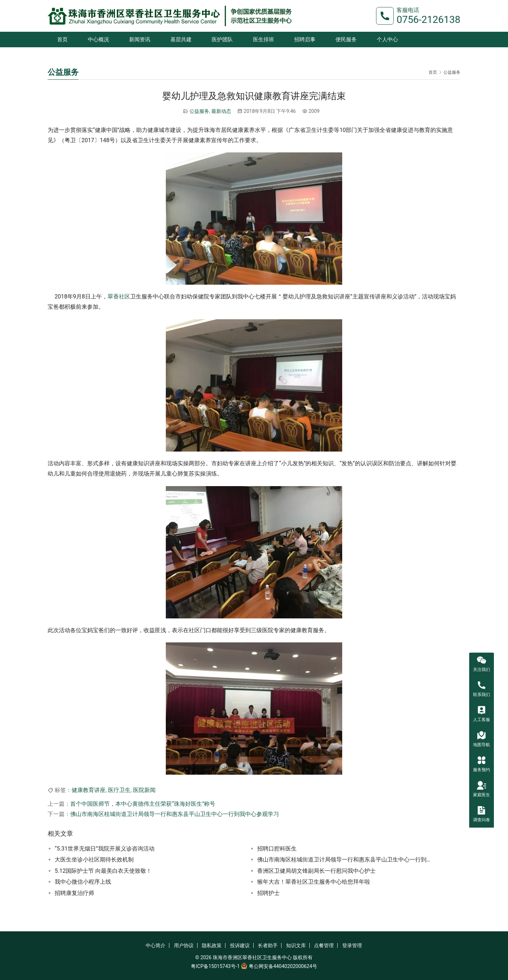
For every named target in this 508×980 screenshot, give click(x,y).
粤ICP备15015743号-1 (215, 966)
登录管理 (352, 945)
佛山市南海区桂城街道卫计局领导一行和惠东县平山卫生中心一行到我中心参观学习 (175, 814)
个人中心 (387, 40)
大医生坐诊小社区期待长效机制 (94, 860)
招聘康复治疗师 (74, 893)
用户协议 (184, 945)
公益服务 (199, 111)
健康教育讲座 (89, 790)
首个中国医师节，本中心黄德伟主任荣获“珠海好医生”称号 (143, 804)
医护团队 (222, 40)
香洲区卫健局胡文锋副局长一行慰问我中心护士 (316, 871)
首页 (62, 40)
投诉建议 (240, 945)
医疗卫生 (119, 790)
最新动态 (221, 111)
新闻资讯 (140, 40)
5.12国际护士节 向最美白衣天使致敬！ (103, 871)
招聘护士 (268, 893)
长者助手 (268, 945)
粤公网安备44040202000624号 (283, 966)
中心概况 (98, 40)
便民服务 (346, 40)
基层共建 (181, 40)
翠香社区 (119, 297)
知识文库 (296, 945)
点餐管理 (324, 945)
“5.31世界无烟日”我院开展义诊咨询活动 (105, 849)
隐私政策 (212, 945)
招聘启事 (305, 40)
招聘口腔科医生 (277, 849)
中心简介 (156, 945)
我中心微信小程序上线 (83, 882)
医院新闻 (144, 790)
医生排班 (264, 40)
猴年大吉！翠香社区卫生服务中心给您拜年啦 (314, 882)
